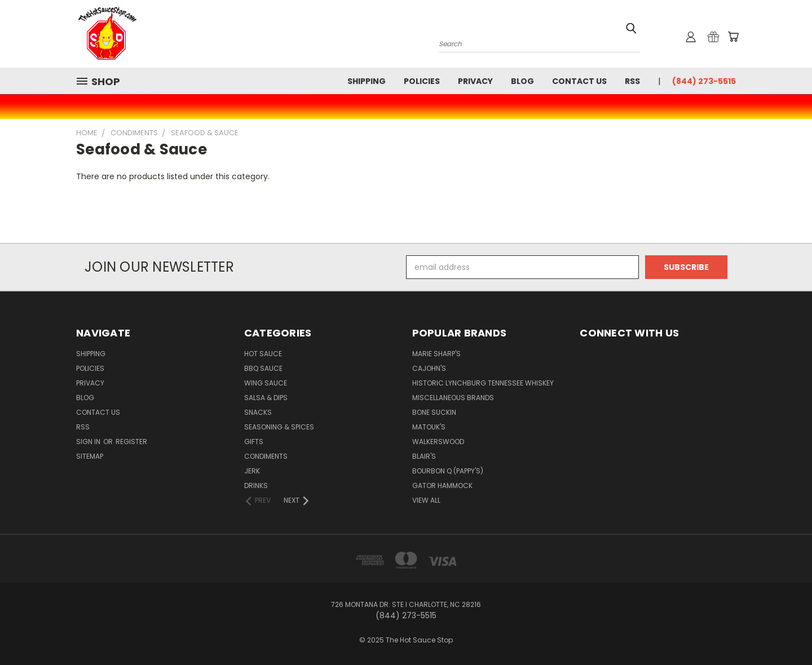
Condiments (266, 456)
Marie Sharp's (436, 354)
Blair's (424, 456)
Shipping (367, 81)
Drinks (256, 486)
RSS (632, 81)
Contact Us (579, 81)
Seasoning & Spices (279, 427)
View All (426, 500)
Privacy (475, 81)
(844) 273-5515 (704, 81)
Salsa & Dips (266, 398)
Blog (522, 81)
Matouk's (429, 427)
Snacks (258, 412)
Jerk (252, 471)
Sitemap (90, 456)
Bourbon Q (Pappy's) (448, 471)
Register (131, 442)
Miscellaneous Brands (453, 398)
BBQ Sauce (263, 368)
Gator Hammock (442, 486)
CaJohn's (429, 368)
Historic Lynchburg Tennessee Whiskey (483, 383)
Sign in (89, 442)
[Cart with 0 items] (733, 37)
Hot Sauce (263, 354)
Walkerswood (438, 442)
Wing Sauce (266, 383)
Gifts (254, 442)
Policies (422, 81)
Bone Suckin (434, 412)
